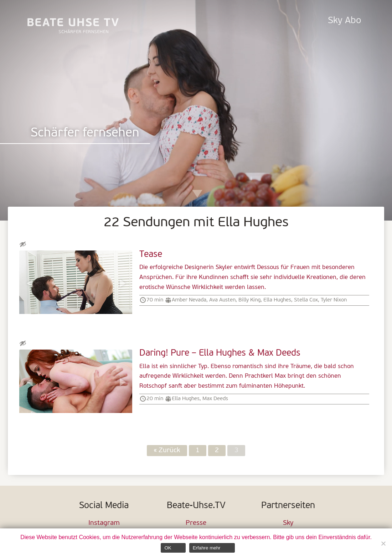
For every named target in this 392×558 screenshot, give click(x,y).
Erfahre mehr (207, 548)
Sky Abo (344, 21)
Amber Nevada (189, 300)
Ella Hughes (277, 300)
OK (168, 548)
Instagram (104, 523)
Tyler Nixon (334, 300)
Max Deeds (215, 399)
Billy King (249, 300)
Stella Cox (306, 300)
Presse (196, 523)
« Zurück (167, 451)
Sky (288, 523)
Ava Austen (222, 300)
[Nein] (383, 543)
